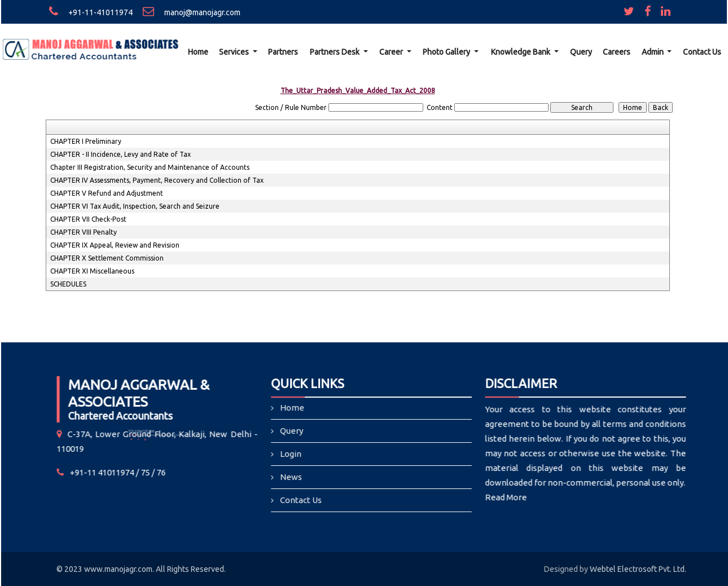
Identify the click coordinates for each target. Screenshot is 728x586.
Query (581, 52)
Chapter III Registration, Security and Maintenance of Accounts (150, 167)
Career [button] (392, 52)
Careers (617, 52)
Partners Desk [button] (336, 52)
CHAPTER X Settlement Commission (107, 258)
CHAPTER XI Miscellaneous (92, 271)
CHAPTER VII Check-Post (88, 219)
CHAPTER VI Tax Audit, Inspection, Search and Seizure (135, 206)
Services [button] (235, 52)
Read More (500, 497)
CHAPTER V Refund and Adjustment (107, 193)
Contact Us (702, 52)
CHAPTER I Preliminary (86, 141)
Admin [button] (654, 52)
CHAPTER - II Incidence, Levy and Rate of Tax (120, 154)
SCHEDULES (68, 284)
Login (292, 454)
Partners (283, 52)
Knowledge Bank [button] (521, 52)
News (292, 477)
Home (198, 52)
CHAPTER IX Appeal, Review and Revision (115, 245)
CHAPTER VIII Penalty (84, 232)
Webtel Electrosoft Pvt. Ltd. (638, 569)
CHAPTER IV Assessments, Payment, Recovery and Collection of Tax (157, 180)
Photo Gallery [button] (447, 52)
